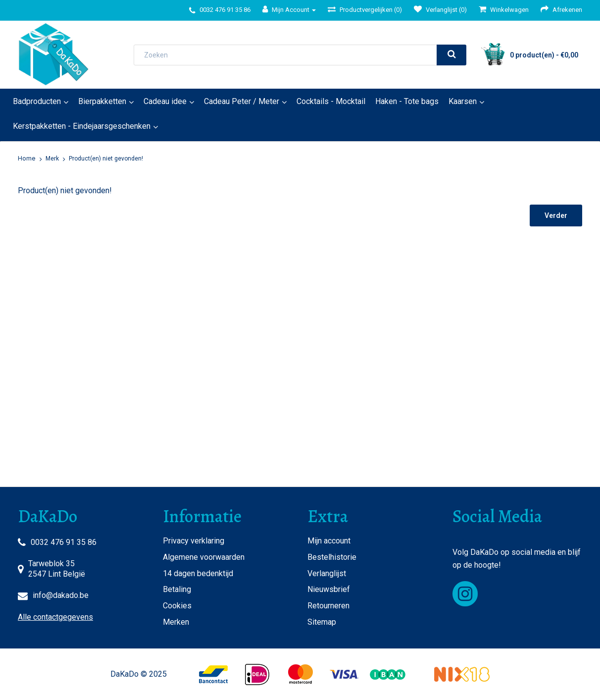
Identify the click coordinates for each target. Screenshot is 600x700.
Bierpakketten (102, 101)
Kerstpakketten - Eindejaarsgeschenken (82, 126)
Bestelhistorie (332, 557)
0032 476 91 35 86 (64, 542)
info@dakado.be (61, 595)
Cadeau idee (165, 101)
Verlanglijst (327, 573)
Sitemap (322, 622)
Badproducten (37, 101)
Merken (176, 622)
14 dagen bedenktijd (198, 573)
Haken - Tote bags (407, 101)
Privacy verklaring (194, 541)
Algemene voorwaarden (204, 557)
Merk (52, 159)
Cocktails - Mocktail (331, 101)
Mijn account (329, 541)
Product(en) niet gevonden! (106, 159)
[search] (451, 55)
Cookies (177, 606)
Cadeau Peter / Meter (242, 101)
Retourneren (328, 606)
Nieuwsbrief (329, 589)
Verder (556, 215)
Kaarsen (463, 101)
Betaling (177, 589)
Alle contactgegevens (55, 617)
